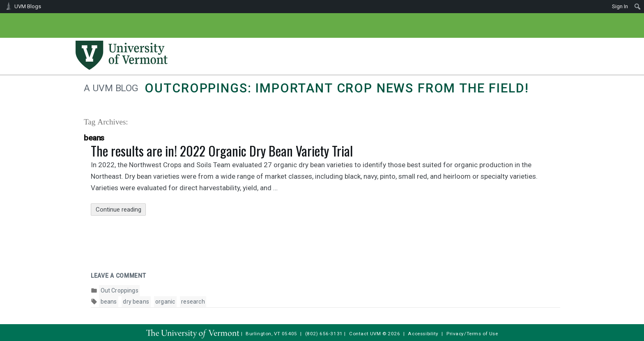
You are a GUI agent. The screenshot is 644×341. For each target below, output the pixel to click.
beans (109, 302)
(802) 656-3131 (324, 334)
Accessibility (423, 334)
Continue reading (121, 210)
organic (165, 302)
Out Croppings (120, 290)
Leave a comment (118, 276)
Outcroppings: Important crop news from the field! (337, 88)
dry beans (136, 302)
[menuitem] (638, 7)
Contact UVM (365, 334)
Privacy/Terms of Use (472, 334)
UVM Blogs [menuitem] (28, 6)
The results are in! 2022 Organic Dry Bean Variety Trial (222, 151)
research (193, 302)
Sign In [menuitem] (620, 6)
